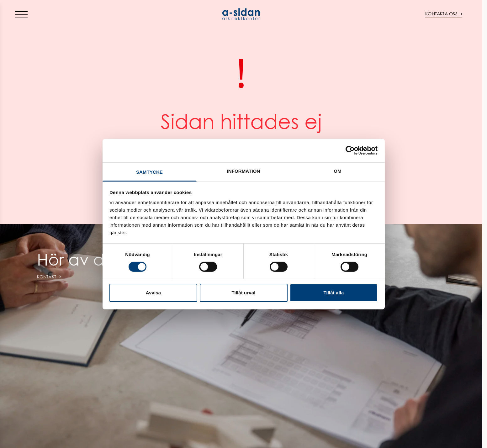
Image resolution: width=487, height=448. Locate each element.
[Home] (241, 14)
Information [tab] (244, 171)
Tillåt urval (244, 293)
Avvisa (153, 293)
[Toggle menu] (21, 14)
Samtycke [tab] (149, 172)
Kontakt (49, 277)
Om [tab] (337, 171)
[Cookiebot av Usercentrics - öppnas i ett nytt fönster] (350, 150)
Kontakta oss (444, 14)
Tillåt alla (333, 293)
